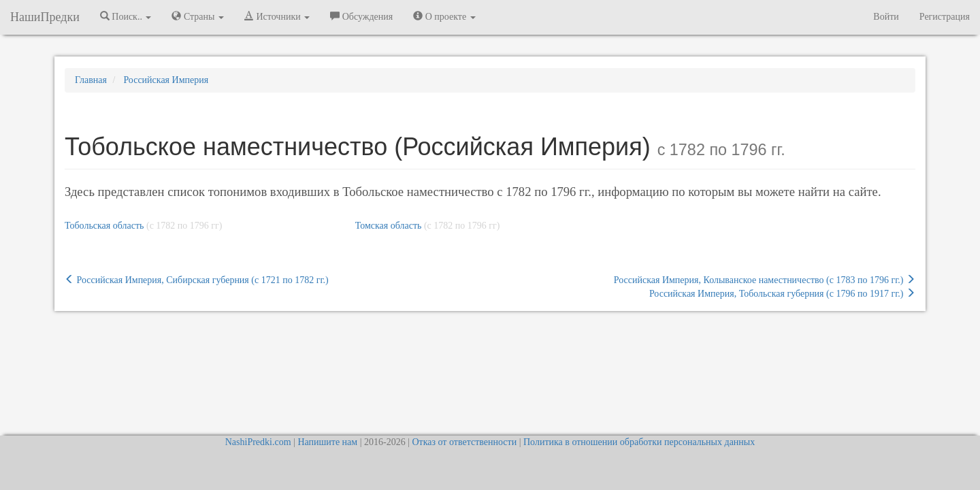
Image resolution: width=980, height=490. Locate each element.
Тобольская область (104, 226)
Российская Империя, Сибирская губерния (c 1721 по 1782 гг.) (197, 280)
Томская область (389, 226)
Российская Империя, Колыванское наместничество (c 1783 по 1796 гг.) (765, 280)
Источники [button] (277, 16)
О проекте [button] (444, 16)
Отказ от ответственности (464, 442)
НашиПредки (45, 17)
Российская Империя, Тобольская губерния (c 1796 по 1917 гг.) (782, 293)
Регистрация (945, 17)
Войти (886, 17)
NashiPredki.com (258, 442)
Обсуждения (361, 16)
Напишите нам (327, 442)
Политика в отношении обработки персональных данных (639, 442)
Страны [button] (198, 16)
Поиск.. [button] (126, 16)
